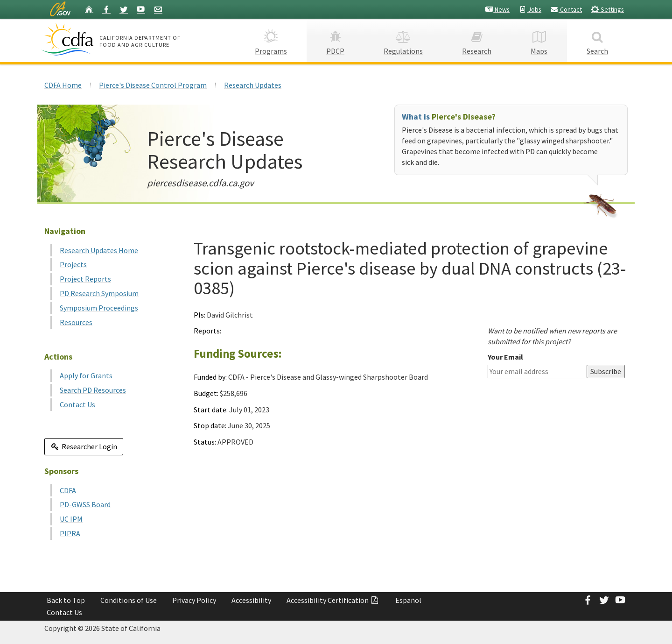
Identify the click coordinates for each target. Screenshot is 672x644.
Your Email (505, 357)
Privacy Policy (194, 600)
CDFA (68, 490)
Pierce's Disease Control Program (153, 85)
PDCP (335, 40)
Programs (271, 40)
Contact (566, 9)
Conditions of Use (129, 600)
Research (477, 40)
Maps (539, 40)
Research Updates (253, 85)
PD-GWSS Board (85, 504)
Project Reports (85, 279)
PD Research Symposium (99, 293)
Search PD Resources (93, 390)
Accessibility (251, 600)
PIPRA (70, 533)
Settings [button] (607, 9)
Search (597, 40)
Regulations (403, 40)
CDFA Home (63, 85)
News (497, 9)
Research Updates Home (99, 250)
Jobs (530, 9)
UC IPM (71, 519)
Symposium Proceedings (99, 308)
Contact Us (77, 404)
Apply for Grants (86, 375)
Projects (73, 264)
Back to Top (66, 600)
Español (408, 600)
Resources (76, 322)
